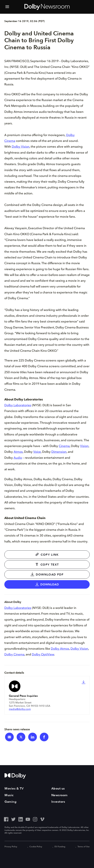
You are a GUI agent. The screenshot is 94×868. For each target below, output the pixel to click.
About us (58, 789)
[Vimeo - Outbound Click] (42, 819)
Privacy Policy (11, 847)
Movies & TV (14, 789)
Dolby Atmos (60, 649)
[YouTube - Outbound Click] (28, 819)
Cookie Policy (36, 847)
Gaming (10, 802)
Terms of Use (83, 847)
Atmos (18, 452)
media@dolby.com (20, 709)
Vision (84, 447)
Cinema (64, 447)
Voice (37, 452)
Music (9, 795)
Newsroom (59, 795)
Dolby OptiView (43, 655)
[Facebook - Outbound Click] (6, 819)
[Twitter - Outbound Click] (13, 819)
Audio (18, 458)
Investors (58, 802)
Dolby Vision (21, 147)
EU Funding (60, 847)
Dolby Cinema (14, 655)
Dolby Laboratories (18, 406)
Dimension (59, 452)
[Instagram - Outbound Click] (35, 819)
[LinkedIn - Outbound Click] (21, 819)
